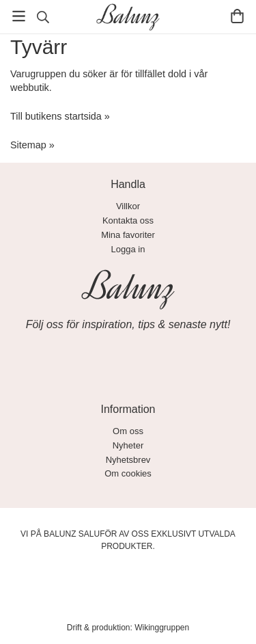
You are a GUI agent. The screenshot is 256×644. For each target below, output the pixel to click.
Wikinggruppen (162, 628)
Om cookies (128, 473)
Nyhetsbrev (128, 460)
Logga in (128, 249)
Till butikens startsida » (60, 116)
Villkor (128, 206)
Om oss (128, 431)
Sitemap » (32, 145)
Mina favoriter (128, 235)
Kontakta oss (128, 220)
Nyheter (128, 445)
